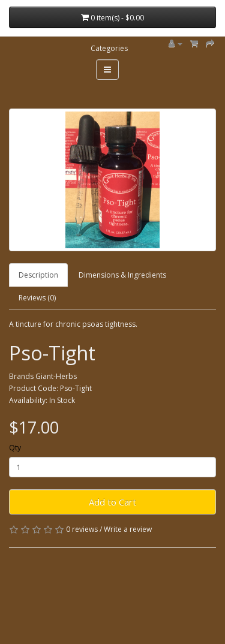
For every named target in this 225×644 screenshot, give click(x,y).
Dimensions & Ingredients (122, 275)
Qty (15, 448)
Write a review (128, 529)
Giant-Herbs (56, 376)
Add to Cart (112, 502)
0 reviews (82, 529)
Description (38, 275)
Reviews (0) (37, 298)
